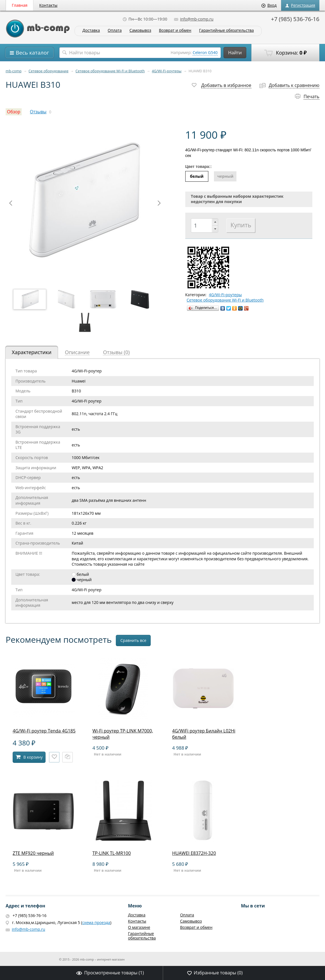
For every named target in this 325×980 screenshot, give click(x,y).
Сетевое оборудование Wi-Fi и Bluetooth (110, 71)
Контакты (48, 5)
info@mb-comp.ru (194, 19)
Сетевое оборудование (49, 71)
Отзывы (38, 112)
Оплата (115, 31)
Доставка (91, 31)
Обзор (14, 112)
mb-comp (13, 71)
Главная (20, 5)
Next (159, 203)
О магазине (139, 927)
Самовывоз (140, 31)
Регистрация (300, 5)
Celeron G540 (205, 52)
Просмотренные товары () (110, 973)
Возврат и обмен (175, 31)
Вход (269, 5)
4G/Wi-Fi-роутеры (167, 71)
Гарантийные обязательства (226, 31)
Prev (11, 203)
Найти (235, 53)
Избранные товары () (215, 973)
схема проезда (96, 922)
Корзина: (285, 53)
